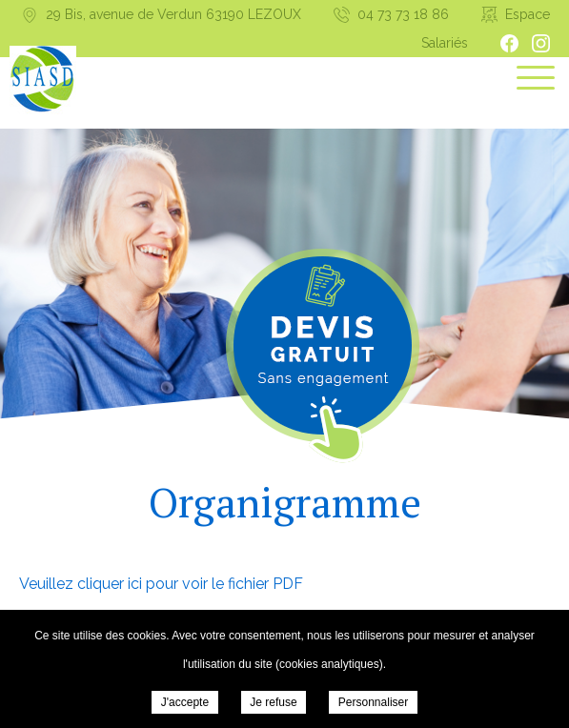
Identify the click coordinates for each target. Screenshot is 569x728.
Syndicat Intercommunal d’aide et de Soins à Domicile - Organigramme (43, 80)
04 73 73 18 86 (403, 14)
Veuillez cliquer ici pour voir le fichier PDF (161, 584)
